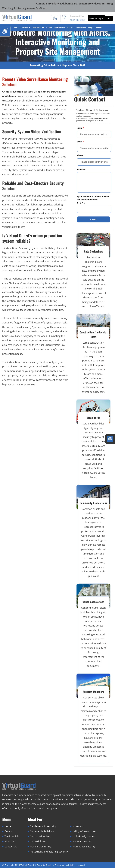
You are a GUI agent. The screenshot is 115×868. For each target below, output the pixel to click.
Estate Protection (82, 841)
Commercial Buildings (42, 831)
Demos (49, 28)
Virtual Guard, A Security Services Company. (43, 865)
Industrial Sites (38, 841)
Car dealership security (43, 826)
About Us (10, 841)
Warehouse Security (84, 847)
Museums (78, 826)
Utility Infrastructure (84, 831)
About (70, 28)
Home (16, 28)
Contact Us (11, 847)
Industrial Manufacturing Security (49, 852)
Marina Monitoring (41, 847)
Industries (38, 28)
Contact (98, 28)
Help (109, 18)
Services (26, 28)
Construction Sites (40, 836)
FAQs (90, 28)
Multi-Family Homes (84, 836)
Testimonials (60, 28)
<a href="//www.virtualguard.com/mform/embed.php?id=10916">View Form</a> (93, 166)
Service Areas (80, 28)
